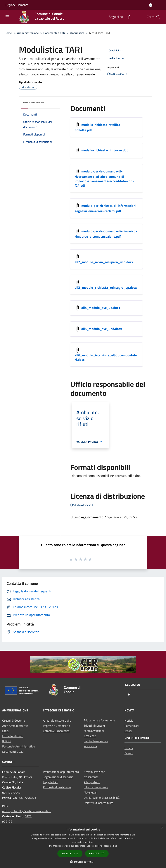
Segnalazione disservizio (58, 777)
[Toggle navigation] (7, 17)
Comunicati (132, 726)
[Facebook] (127, 17)
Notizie (129, 720)
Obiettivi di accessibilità (99, 803)
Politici (6, 741)
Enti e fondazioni (13, 736)
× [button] (162, 828)
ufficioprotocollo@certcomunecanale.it (26, 811)
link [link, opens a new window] (115, 846)
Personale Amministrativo (19, 746)
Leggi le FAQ (51, 782)
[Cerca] (158, 17)
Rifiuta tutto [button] (97, 853)
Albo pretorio (92, 782)
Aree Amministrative (15, 726)
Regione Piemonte (17, 5)
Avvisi (128, 731)
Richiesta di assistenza (57, 787)
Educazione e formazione (99, 720)
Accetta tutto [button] (70, 853)
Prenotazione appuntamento (61, 772)
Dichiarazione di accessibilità (102, 798)
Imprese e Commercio (56, 726)
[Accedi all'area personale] (151, 5)
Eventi (129, 753)
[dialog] (83, 846)
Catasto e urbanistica (56, 731)
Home (8, 33)
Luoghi (129, 748)
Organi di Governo (14, 720)
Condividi (116, 51)
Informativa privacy (96, 787)
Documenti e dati (54, 33)
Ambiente (90, 736)
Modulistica (77, 33)
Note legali (90, 792)
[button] (83, 862)
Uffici (5, 731)
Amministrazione (28, 33)
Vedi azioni (117, 58)
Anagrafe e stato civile (57, 720)
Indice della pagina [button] (34, 102)
